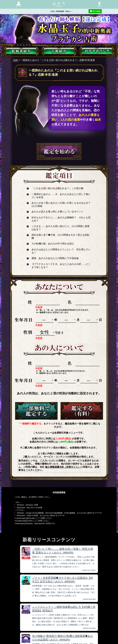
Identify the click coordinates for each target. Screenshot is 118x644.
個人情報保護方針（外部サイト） (63, 467)
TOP (15, 60)
